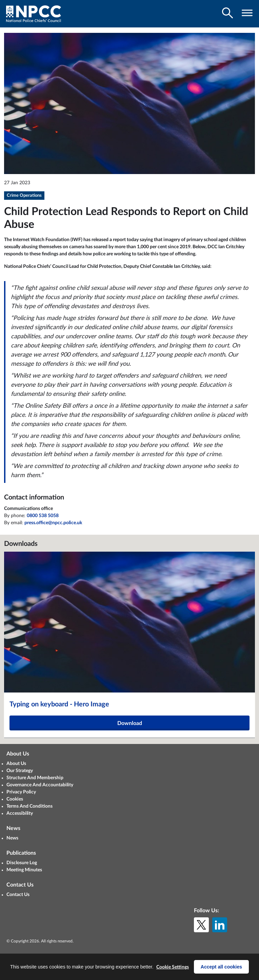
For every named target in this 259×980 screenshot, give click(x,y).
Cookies (15, 799)
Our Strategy (20, 771)
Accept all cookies (221, 967)
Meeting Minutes (24, 870)
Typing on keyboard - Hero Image (59, 704)
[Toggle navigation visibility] (247, 13)
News (12, 838)
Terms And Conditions (29, 806)
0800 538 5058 (43, 516)
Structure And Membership (35, 778)
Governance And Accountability (40, 785)
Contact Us (18, 895)
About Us (16, 764)
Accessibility (20, 813)
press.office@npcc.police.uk (53, 523)
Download (130, 723)
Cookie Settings (173, 967)
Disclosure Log (22, 863)
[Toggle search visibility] (227, 13)
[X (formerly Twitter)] (201, 925)
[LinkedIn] (220, 925)
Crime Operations (24, 196)
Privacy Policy (21, 792)
